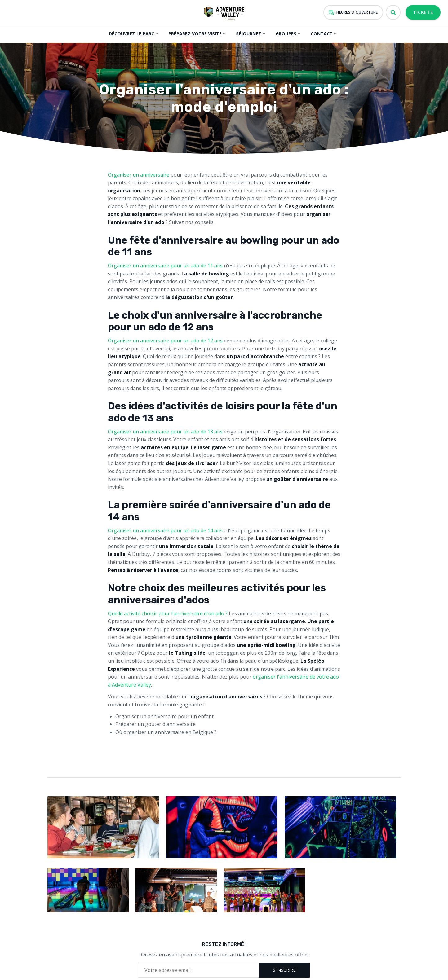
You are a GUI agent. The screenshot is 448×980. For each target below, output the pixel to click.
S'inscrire (284, 968)
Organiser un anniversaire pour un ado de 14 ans (165, 530)
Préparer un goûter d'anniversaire (155, 724)
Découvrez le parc (131, 34)
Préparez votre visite (195, 34)
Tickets (423, 12)
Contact (321, 34)
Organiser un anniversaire (139, 175)
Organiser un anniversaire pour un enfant (164, 716)
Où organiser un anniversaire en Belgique (164, 732)
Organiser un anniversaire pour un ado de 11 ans (165, 266)
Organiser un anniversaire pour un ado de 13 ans (165, 432)
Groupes (285, 34)
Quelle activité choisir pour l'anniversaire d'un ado (166, 613)
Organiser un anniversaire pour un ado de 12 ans (165, 341)
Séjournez (248, 34)
